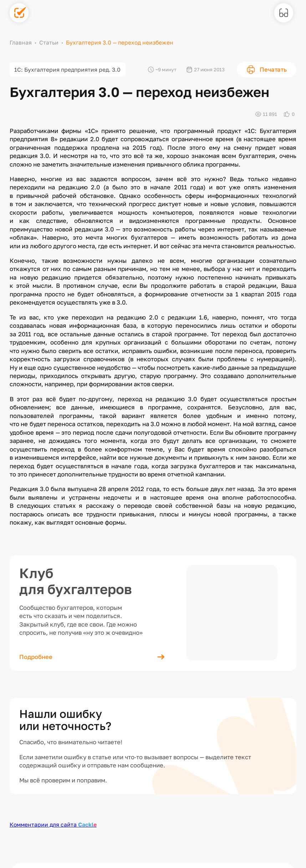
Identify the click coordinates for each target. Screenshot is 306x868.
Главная (21, 42)
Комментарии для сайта (53, 824)
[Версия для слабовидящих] (284, 13)
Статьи (49, 42)
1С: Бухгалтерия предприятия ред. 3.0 (67, 70)
